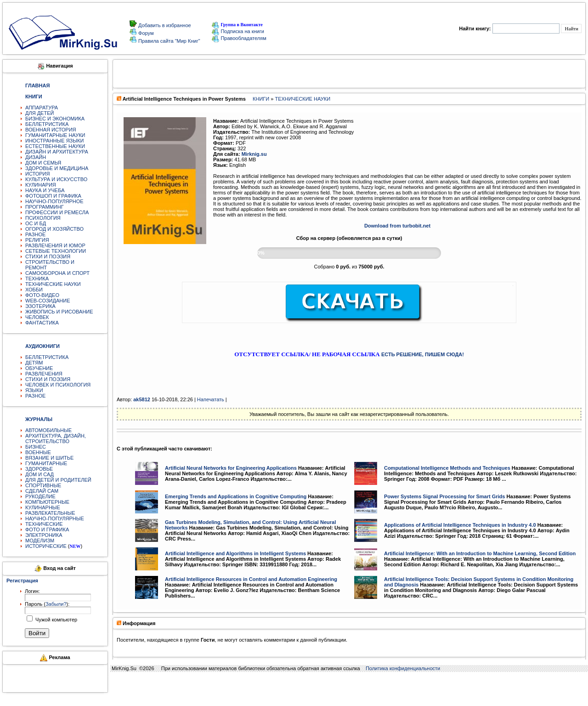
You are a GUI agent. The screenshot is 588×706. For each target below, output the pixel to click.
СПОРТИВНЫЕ (43, 485)
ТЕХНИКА (37, 279)
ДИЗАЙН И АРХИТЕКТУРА (57, 152)
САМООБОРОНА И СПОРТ (57, 273)
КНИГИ (261, 99)
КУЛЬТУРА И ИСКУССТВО (56, 179)
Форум (145, 33)
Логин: (32, 591)
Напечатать (211, 399)
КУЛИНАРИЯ (41, 185)
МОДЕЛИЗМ (40, 541)
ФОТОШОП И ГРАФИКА (53, 196)
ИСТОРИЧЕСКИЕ (46, 546)
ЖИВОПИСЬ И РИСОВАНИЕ (59, 312)
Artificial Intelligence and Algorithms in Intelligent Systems (235, 553)
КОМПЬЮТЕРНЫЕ (47, 502)
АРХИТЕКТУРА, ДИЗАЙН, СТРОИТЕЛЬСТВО (56, 438)
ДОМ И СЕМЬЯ (43, 163)
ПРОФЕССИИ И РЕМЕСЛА (57, 212)
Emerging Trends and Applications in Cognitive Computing (236, 496)
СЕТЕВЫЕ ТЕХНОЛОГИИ (56, 251)
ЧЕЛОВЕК (37, 317)
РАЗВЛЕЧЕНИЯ (44, 374)
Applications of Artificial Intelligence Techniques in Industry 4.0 (460, 525)
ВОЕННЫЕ (38, 452)
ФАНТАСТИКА (42, 323)
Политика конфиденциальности (403, 668)
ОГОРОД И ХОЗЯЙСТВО (54, 229)
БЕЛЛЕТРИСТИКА (47, 124)
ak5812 (142, 399)
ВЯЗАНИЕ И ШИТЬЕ (49, 458)
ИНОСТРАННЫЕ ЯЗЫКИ (54, 141)
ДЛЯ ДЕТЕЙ (40, 113)
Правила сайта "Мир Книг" (169, 41)
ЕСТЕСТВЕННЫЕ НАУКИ (55, 146)
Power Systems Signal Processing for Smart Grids (444, 496)
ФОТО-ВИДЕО (42, 295)
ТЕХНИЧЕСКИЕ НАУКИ (53, 284)
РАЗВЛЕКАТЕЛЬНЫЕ (50, 513)
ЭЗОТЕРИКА (40, 306)
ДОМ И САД (40, 474)
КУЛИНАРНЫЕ (43, 507)
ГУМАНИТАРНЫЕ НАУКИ (55, 135)
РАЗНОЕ (35, 234)
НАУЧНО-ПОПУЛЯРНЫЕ (55, 518)
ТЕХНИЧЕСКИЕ (44, 524)
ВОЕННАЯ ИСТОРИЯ (51, 130)
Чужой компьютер (56, 620)
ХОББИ (34, 290)
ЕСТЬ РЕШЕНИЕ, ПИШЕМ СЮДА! (423, 354)
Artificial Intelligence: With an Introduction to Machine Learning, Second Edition (480, 553)
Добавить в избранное (164, 25)
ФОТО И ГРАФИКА (47, 529)
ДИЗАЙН (36, 157)
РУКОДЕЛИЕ (40, 496)
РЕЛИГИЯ (37, 240)
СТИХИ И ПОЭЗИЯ (48, 256)
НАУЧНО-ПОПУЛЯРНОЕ (54, 201)
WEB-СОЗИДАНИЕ (48, 301)
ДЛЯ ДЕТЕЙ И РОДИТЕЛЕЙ (58, 480)
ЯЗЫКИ (34, 390)
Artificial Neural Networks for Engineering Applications (231, 468)
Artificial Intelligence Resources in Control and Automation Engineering (251, 579)
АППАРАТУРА (42, 108)
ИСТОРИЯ (37, 174)
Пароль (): (47, 604)
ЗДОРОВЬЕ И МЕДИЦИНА (57, 168)
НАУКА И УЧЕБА (45, 190)
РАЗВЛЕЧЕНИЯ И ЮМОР (55, 245)
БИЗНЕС (36, 447)
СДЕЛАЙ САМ (42, 491)
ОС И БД (36, 223)
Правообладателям (239, 38)
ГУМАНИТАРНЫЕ (46, 463)
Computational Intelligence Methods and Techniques (447, 468)
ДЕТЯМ (34, 363)
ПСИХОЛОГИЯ (43, 218)
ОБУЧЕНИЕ (39, 368)
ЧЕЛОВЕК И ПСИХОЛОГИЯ (58, 385)
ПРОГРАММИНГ (45, 207)
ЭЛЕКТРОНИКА (44, 535)
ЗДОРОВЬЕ (39, 469)
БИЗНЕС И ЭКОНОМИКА (55, 119)
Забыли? (56, 604)
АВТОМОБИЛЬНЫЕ (48, 430)
